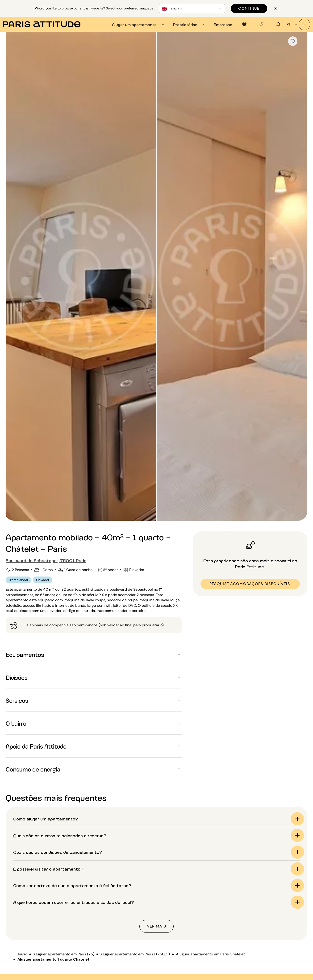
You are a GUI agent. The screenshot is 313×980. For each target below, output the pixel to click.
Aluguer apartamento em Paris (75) (64, 954)
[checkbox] (293, 41)
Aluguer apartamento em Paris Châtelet (210, 954)
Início (23, 954)
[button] (94, 654)
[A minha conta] (304, 24)
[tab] (139, 24)
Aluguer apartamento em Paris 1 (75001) (135, 954)
